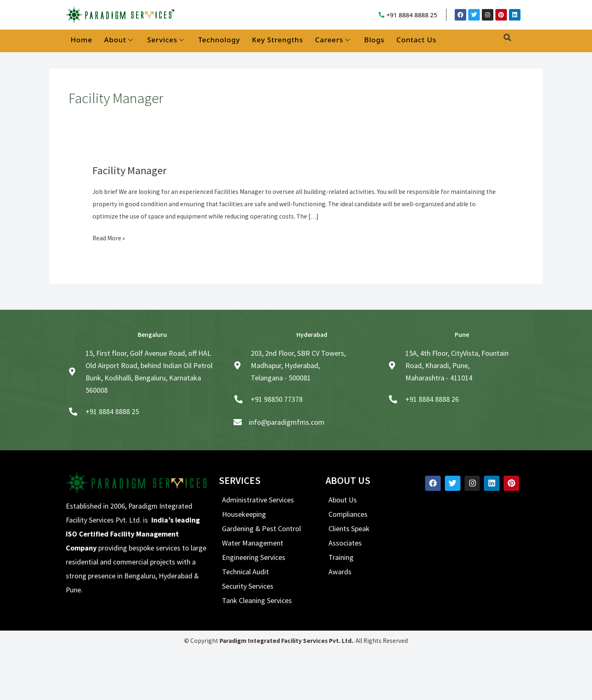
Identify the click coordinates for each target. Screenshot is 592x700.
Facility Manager (129, 170)
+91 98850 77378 (277, 399)
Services (166, 40)
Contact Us (416, 40)
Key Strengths (277, 40)
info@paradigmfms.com (287, 422)
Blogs (374, 40)
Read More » (109, 237)
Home (82, 40)
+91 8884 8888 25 (412, 15)
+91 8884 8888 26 (432, 399)
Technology (219, 40)
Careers (333, 40)
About (119, 40)
